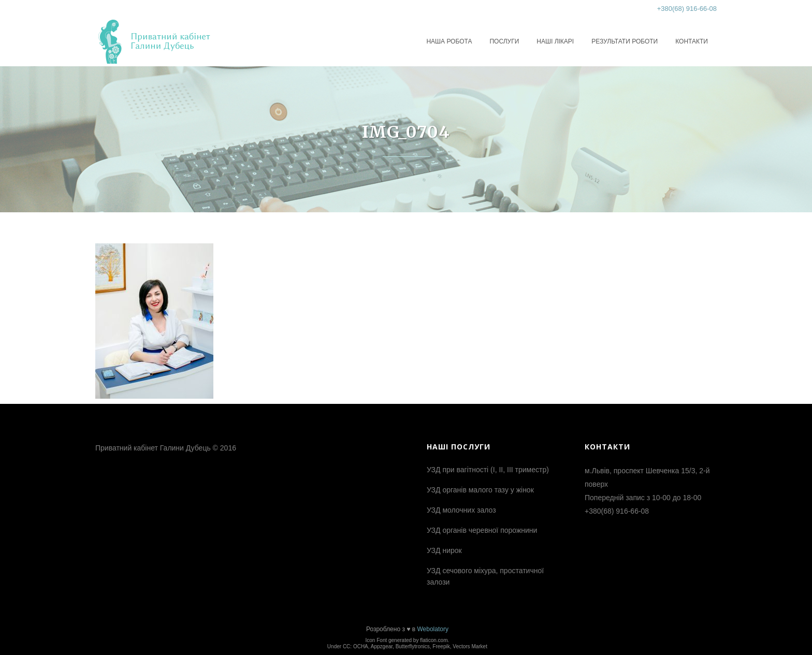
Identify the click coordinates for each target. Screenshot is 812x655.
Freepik (441, 646)
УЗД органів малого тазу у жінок (480, 490)
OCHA (361, 646)
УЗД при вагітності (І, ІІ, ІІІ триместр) (488, 470)
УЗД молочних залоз (461, 510)
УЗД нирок (444, 550)
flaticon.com (434, 640)
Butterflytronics (413, 646)
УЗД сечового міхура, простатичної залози (485, 576)
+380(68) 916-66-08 (687, 9)
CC (346, 646)
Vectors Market (470, 646)
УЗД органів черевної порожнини (482, 530)
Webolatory (432, 629)
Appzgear (382, 646)
